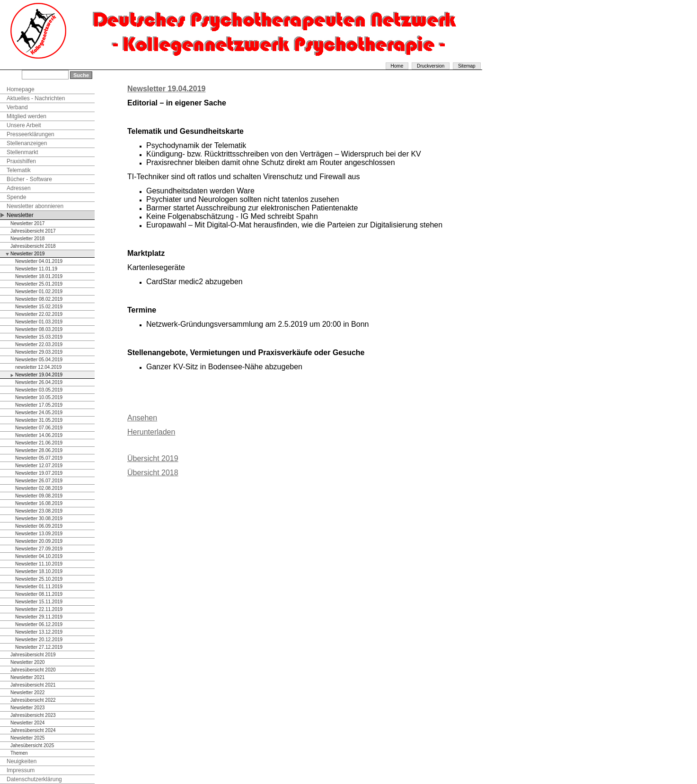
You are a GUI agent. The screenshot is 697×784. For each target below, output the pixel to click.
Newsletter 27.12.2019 (39, 647)
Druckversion (431, 66)
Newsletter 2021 (27, 677)
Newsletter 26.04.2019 (39, 382)
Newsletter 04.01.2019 (39, 261)
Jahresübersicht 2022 (33, 700)
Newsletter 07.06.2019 (39, 428)
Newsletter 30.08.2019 (39, 518)
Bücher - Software (29, 179)
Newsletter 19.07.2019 (39, 473)
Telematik (19, 170)
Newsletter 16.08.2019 (39, 503)
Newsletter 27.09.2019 (39, 549)
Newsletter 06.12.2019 (39, 624)
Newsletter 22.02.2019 (39, 314)
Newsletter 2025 (27, 738)
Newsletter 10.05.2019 (39, 397)
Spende (16, 197)
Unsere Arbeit (24, 125)
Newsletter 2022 (27, 693)
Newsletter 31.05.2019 (39, 420)
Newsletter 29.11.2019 (39, 617)
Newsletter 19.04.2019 (39, 375)
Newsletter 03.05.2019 (39, 390)
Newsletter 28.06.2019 (39, 450)
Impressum (21, 770)
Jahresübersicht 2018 (33, 246)
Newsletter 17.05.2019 (39, 405)
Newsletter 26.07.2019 (39, 481)
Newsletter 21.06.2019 (39, 443)
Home (397, 66)
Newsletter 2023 (27, 708)
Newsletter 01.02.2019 (39, 292)
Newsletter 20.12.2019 (39, 640)
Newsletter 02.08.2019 (39, 488)
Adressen (19, 188)
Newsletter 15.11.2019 (39, 602)
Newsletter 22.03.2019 (39, 344)
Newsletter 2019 (27, 254)
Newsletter (20, 215)
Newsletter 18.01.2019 (39, 276)
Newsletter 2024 (27, 723)
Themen (19, 753)
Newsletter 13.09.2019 (39, 534)
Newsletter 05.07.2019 (39, 458)
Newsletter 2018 (27, 239)
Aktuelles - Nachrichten (36, 98)
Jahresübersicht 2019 (33, 655)
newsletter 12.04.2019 (38, 367)
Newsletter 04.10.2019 (39, 556)
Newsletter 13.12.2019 (39, 632)
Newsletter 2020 (27, 662)
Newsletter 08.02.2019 (39, 299)
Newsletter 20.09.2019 (39, 541)
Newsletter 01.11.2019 (39, 587)
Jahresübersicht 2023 (33, 715)
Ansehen (142, 418)
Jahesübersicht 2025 (32, 745)
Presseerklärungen (31, 134)
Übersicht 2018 (153, 473)
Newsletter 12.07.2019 (39, 466)
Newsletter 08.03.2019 (39, 329)
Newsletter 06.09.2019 (39, 526)
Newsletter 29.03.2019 (39, 352)
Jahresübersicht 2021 (33, 685)
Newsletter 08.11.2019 (39, 594)
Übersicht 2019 (153, 458)
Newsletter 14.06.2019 (39, 435)
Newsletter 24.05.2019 (39, 413)
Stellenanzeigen (27, 143)
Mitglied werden (26, 116)
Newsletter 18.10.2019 (39, 571)
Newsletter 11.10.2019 (39, 564)
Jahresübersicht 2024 (33, 730)
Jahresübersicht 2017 (33, 231)
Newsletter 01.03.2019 (39, 322)
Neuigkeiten (22, 761)
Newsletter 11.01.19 (36, 269)
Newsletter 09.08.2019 (39, 496)
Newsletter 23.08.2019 (39, 511)
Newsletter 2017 (27, 223)
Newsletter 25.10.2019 (39, 579)
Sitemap (467, 66)
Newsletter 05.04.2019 (39, 360)
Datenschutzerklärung (34, 779)
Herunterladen (151, 432)
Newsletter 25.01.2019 (39, 284)
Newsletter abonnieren (35, 206)
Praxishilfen (21, 161)
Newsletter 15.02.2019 (39, 307)
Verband (17, 107)
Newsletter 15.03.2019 (39, 337)
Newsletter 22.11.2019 (39, 609)
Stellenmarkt (22, 152)
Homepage (21, 89)
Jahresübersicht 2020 (33, 670)
